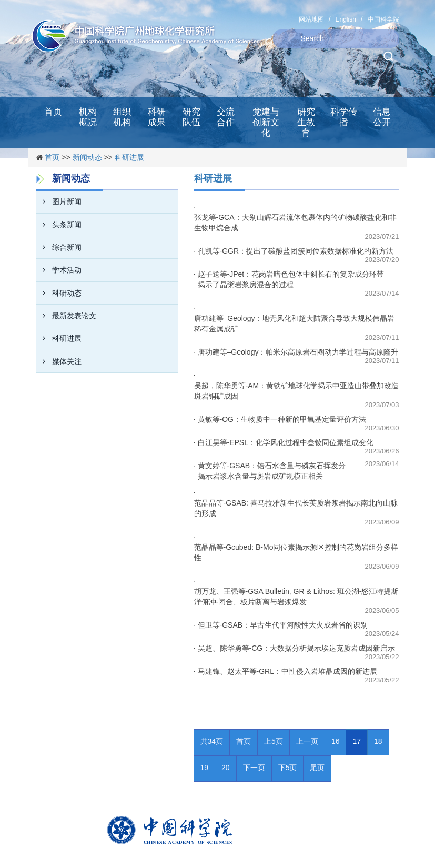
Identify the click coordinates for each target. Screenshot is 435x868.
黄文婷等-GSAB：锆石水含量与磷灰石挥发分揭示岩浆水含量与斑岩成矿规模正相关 (272, 471)
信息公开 (382, 117)
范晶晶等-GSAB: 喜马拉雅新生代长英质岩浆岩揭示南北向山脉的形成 (296, 508)
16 (336, 741)
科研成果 (157, 117)
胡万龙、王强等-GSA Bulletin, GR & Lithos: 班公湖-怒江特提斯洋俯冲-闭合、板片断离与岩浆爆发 (296, 597)
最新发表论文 (66, 316)
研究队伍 (191, 117)
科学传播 (344, 117)
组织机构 (122, 117)
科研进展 (129, 157)
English (345, 19)
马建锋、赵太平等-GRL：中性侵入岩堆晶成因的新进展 (287, 671)
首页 (53, 112)
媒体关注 (59, 361)
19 (205, 768)
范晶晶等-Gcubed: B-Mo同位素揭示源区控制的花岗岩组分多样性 (296, 552)
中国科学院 (383, 19)
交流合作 (226, 117)
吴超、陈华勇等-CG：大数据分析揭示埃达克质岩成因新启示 (297, 648)
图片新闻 (59, 201)
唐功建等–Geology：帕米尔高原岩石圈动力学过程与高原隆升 (298, 352)
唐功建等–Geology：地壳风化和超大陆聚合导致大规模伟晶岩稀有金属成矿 (295, 324)
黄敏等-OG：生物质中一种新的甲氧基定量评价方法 (282, 419)
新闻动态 (87, 157)
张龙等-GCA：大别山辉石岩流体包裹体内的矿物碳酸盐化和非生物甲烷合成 (295, 223)
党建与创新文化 (266, 122)
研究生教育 (306, 122)
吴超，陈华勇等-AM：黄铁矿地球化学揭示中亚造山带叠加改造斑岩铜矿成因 (297, 391)
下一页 (254, 768)
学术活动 (59, 270)
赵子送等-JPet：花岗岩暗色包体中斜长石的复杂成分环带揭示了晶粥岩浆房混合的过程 (291, 279)
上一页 (307, 741)
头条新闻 (59, 225)
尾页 (317, 768)
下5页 (288, 768)
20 (226, 768)
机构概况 (88, 117)
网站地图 (311, 19)
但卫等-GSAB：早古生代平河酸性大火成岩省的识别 (283, 625)
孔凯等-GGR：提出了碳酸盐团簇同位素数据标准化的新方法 (296, 251)
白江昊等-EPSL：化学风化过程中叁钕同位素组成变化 (286, 442)
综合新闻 (59, 247)
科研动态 (59, 293)
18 (378, 741)
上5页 (274, 741)
